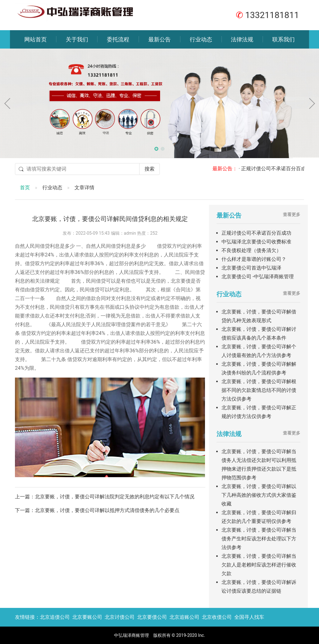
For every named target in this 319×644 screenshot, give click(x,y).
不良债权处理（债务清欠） (251, 250)
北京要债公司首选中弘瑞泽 (251, 268)
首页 (25, 188)
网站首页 (36, 39)
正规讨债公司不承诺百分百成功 (256, 233)
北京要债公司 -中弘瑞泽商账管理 (258, 277)
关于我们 (77, 39)
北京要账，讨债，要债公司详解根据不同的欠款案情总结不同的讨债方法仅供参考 (259, 390)
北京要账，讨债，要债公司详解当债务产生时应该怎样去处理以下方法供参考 (259, 539)
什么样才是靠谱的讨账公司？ (254, 259)
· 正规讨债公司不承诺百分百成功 (279, 169)
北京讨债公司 (120, 617)
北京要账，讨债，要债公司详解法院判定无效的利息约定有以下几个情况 (115, 497)
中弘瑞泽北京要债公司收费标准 (256, 242)
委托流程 (118, 39)
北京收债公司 (217, 617)
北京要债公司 (152, 617)
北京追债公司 (55, 617)
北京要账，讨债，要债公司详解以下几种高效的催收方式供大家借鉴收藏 (259, 495)
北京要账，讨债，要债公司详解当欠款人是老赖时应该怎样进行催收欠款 (259, 565)
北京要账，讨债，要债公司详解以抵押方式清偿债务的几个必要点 (107, 510)
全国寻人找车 (249, 617)
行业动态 (201, 39)
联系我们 (283, 39)
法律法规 (242, 39)
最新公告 (159, 39)
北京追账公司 (184, 617)
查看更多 (292, 214)
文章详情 (84, 188)
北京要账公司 (87, 617)
